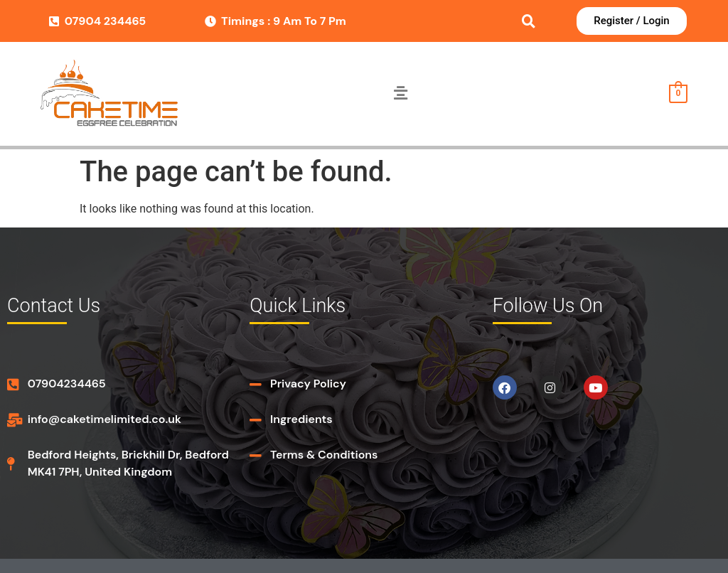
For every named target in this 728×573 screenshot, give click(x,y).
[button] (400, 94)
